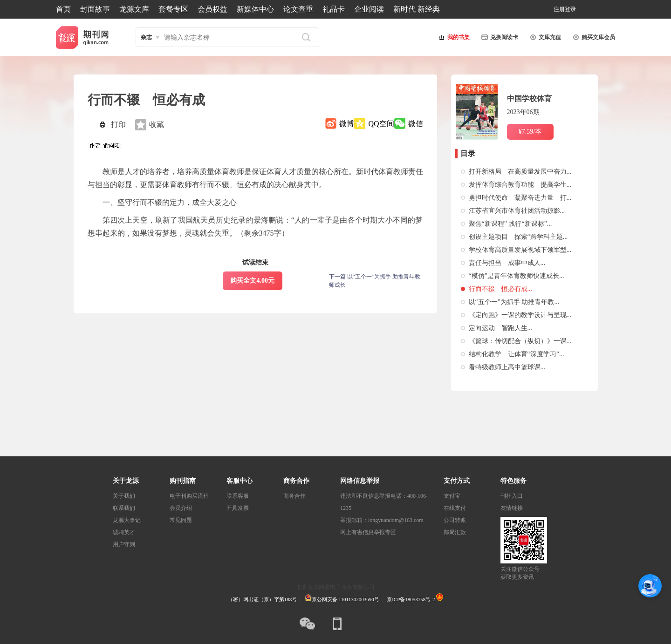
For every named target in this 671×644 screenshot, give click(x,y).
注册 (559, 9)
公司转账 (455, 520)
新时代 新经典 (417, 9)
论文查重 (298, 9)
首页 (63, 9)
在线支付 (455, 508)
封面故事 (95, 9)
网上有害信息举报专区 (368, 532)
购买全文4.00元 (252, 281)
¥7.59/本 (530, 132)
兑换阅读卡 (499, 37)
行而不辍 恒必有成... (501, 289)
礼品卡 (334, 9)
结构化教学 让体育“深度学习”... (517, 354)
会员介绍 (181, 508)
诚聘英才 (124, 532)
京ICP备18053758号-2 (411, 599)
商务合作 (294, 496)
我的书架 (453, 37)
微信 (416, 124)
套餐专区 (173, 9)
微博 (347, 124)
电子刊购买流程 (189, 496)
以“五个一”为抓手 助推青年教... (514, 302)
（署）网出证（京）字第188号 (263, 599)
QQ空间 (381, 124)
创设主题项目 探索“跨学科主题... (518, 237)
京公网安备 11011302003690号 (342, 599)
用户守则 (124, 544)
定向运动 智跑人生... (501, 328)
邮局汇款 (455, 532)
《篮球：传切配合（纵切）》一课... (520, 341)
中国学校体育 (529, 98)
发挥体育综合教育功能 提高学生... (520, 185)
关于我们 (124, 496)
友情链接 (512, 508)
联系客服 (238, 496)
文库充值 (544, 37)
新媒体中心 (255, 9)
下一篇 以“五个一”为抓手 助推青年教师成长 (375, 281)
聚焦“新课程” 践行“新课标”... (510, 224)
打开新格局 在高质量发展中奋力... (520, 172)
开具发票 (238, 508)
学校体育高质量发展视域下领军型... (520, 250)
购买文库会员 (593, 37)
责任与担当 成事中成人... (507, 263)
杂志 (146, 37)
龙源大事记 (127, 520)
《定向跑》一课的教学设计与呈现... (520, 315)
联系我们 (124, 508)
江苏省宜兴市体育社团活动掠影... (517, 211)
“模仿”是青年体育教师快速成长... (517, 276)
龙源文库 (134, 9)
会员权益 (212, 9)
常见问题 (181, 520)
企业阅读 (369, 9)
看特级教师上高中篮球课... (507, 367)
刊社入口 (512, 496)
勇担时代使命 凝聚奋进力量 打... (520, 198)
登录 (570, 9)
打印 (118, 125)
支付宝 (452, 496)
